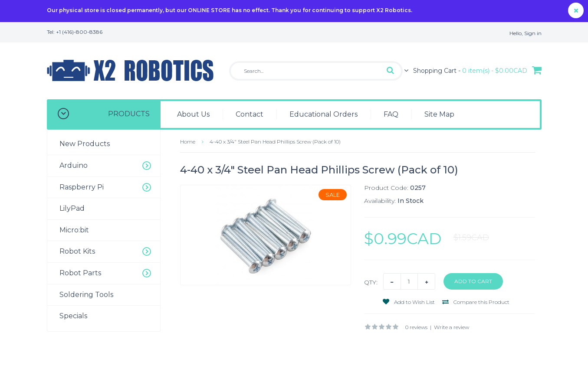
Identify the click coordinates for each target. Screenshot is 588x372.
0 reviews (416, 327)
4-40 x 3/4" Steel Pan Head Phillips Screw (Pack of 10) (275, 142)
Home (188, 142)
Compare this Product (476, 302)
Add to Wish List (409, 302)
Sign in (533, 33)
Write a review (452, 327)
